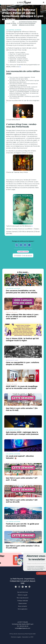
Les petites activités (15, 23)
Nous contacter (23, 606)
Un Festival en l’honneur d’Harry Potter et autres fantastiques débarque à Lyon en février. (28, 23)
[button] (44, 2)
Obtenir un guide (23, 595)
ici (20, 67)
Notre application (23, 609)
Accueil (8, 23)
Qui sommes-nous (23, 592)
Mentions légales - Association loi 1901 (22, 637)
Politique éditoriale (23, 601)
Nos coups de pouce (23, 598)
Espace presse (23, 603)
